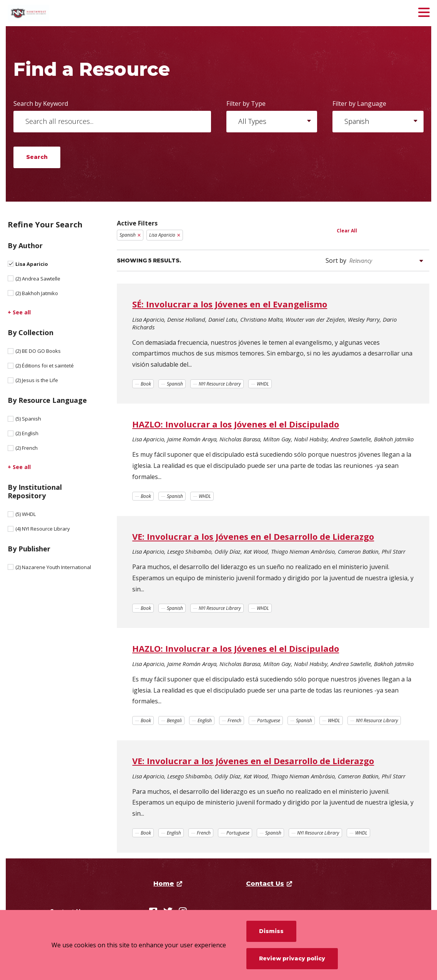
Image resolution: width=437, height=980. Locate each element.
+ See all (19, 312)
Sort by (336, 260)
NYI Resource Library (43, 529)
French (27, 448)
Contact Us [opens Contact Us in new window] (265, 884)
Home (164, 884)
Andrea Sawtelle (38, 279)
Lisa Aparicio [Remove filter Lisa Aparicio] (162, 235)
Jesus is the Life (37, 380)
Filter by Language (359, 104)
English (27, 433)
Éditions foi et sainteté (45, 366)
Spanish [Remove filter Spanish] (128, 235)
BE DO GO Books (38, 351)
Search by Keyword (41, 104)
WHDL (26, 514)
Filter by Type (246, 104)
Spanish (28, 419)
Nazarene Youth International (53, 567)
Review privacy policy (292, 958)
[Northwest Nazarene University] (63, 13)
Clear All (347, 231)
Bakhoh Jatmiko (37, 293)
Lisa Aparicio (32, 264)
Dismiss (271, 931)
